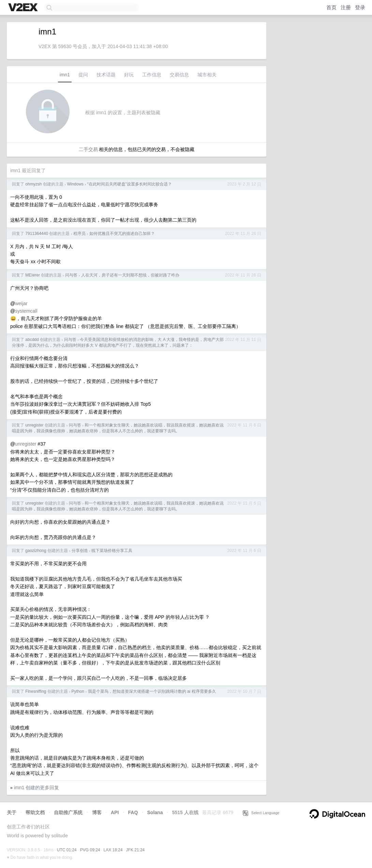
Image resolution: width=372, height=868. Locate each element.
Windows (75, 184)
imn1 (65, 75)
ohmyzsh (33, 184)
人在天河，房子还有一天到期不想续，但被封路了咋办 (130, 275)
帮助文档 (35, 812)
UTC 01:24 (67, 850)
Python (78, 691)
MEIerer (33, 275)
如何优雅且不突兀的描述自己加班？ (122, 234)
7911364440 (37, 234)
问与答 (71, 275)
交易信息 (179, 75)
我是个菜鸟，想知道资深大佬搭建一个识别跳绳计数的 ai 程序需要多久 (152, 691)
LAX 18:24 (113, 850)
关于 (12, 812)
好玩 (129, 75)
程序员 (79, 234)
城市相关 (207, 75)
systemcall (26, 311)
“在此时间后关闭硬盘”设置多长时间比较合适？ (130, 184)
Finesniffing (36, 691)
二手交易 (88, 149)
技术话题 (106, 75)
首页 (331, 7)
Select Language (261, 813)
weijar (21, 303)
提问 (83, 75)
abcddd (32, 340)
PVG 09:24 (90, 850)
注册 (346, 7)
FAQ (133, 812)
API (115, 812)
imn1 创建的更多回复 (36, 788)
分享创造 (80, 551)
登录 (360, 7)
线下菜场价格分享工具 (112, 551)
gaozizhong (36, 551)
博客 (97, 812)
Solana (155, 812)
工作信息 (152, 75)
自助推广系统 (68, 812)
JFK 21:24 (136, 850)
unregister (34, 425)
